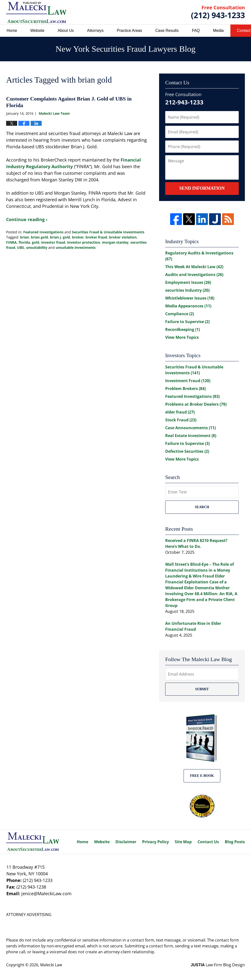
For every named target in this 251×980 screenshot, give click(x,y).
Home (12, 31)
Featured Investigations (43, 232)
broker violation (123, 237)
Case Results (167, 31)
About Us (66, 31)
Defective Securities (187, 451)
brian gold (39, 237)
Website (38, 31)
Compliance (180, 314)
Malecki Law (51, 965)
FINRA (11, 242)
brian (25, 237)
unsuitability (37, 247)
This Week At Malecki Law (194, 267)
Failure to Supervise (187, 322)
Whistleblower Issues (190, 298)
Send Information (202, 188)
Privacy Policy (156, 842)
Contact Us (208, 842)
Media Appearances (188, 306)
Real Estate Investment (191, 436)
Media (218, 31)
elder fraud (180, 412)
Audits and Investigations (194, 275)
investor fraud (53, 242)
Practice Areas (130, 31)
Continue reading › (27, 219)
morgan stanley (115, 242)
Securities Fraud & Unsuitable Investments (108, 232)
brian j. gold (60, 237)
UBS (21, 247)
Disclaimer (126, 842)
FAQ (196, 31)
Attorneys (95, 31)
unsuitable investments (76, 247)
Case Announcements (190, 428)
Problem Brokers (185, 389)
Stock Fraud (181, 420)
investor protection (84, 242)
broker (78, 237)
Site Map (183, 842)
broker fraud (96, 237)
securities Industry (187, 290)
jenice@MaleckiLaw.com (46, 893)
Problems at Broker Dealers (196, 404)
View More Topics (182, 337)
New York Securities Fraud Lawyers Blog (36, 12)
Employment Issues (188, 282)
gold (36, 242)
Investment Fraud (188, 381)
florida (24, 242)
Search (202, 507)
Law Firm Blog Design (218, 965)
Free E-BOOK (202, 776)
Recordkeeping (182, 329)
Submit (202, 689)
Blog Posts (235, 842)
